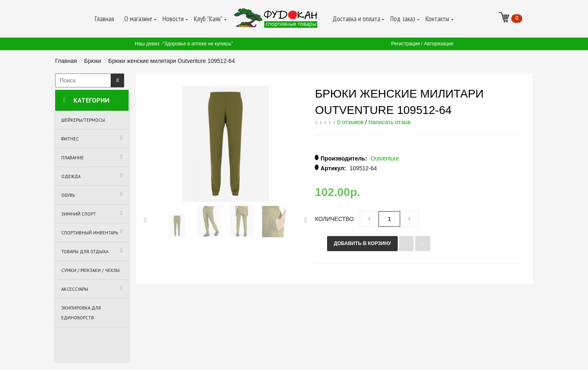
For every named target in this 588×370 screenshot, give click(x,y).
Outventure (385, 158)
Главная (66, 61)
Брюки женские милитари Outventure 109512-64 (171, 61)
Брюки (92, 61)
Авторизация (439, 44)
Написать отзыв (389, 122)
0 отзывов (351, 122)
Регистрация (405, 44)
